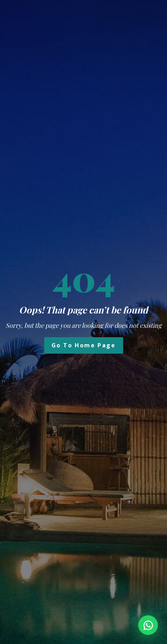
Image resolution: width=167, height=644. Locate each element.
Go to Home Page (84, 345)
